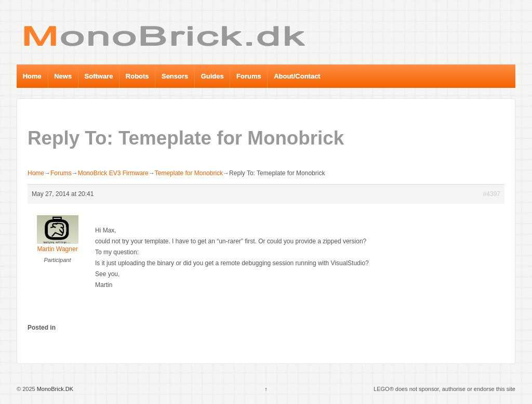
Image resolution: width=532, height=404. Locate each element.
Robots (137, 76)
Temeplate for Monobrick (189, 173)
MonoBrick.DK (54, 389)
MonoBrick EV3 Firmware (113, 173)
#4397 (492, 194)
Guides (212, 76)
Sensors (175, 76)
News (63, 76)
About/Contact (297, 76)
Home (32, 76)
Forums (249, 76)
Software (99, 76)
